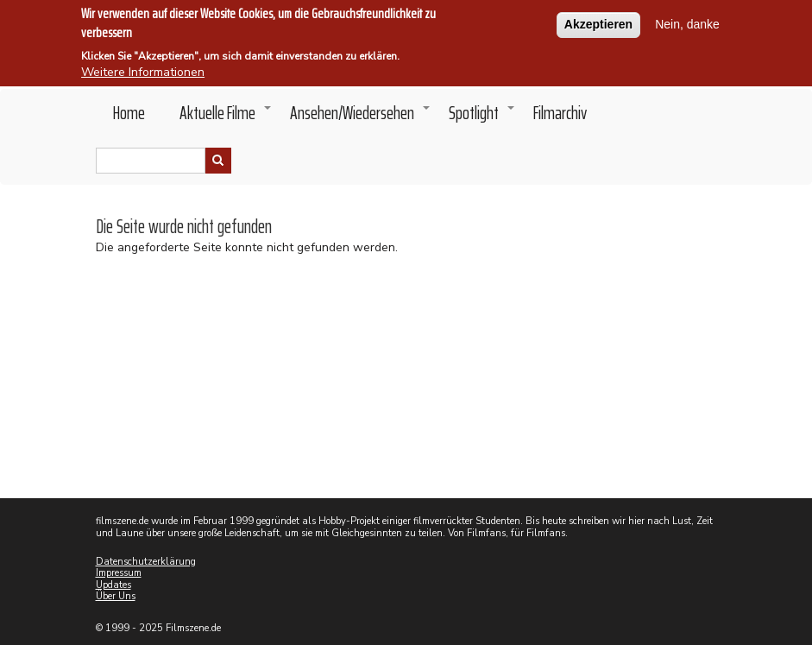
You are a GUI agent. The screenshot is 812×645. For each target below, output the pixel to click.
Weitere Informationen (143, 70)
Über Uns (116, 596)
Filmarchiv (560, 113)
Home (129, 113)
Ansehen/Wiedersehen (361, 117)
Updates (113, 585)
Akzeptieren (598, 22)
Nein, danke (687, 22)
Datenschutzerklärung (146, 562)
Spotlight (482, 117)
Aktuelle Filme (226, 117)
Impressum (119, 573)
